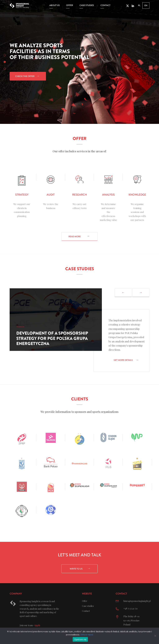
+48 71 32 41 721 (131, 608)
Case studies (87, 6)
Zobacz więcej (87, 634)
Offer (70, 6)
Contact (105, 6)
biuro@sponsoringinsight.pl (137, 601)
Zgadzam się (80, 639)
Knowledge (137, 195)
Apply (37, 625)
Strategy (22, 195)
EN (146, 6)
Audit (51, 195)
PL (139, 6)
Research (80, 195)
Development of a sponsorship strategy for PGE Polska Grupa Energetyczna (52, 338)
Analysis (108, 195)
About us (55, 6)
